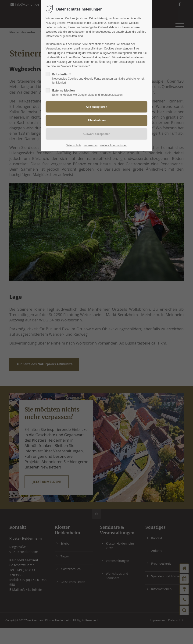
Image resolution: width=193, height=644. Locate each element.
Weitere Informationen (114, 145)
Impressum (91, 145)
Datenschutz (73, 145)
